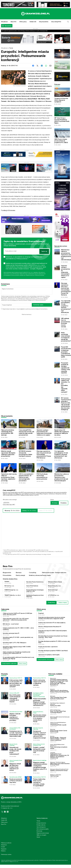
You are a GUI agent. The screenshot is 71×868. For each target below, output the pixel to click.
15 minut (55, 503)
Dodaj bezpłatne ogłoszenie (9, 663)
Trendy (11, 48)
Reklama (3, 851)
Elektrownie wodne (48, 573)
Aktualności (4, 48)
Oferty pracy (23, 22)
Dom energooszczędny (43, 829)
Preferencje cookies (6, 855)
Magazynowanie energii (43, 833)
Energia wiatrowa (61, 573)
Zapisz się (44, 251)
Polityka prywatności (6, 843)
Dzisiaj (29, 511)
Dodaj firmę (51, 603)
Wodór (38, 837)
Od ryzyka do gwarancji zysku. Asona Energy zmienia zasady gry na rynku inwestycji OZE (25, 31)
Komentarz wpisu (38, 305)
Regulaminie (29, 275)
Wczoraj (12, 511)
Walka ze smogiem (41, 835)
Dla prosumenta (44, 22)
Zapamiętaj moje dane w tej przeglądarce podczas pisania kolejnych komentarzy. (25, 309)
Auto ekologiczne (41, 827)
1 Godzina (63, 503)
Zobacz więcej (63, 603)
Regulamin (24, 296)
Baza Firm (14, 22)
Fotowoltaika (7, 575)
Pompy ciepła (46, 575)
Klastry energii (20, 575)
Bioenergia (39, 831)
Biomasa (19, 573)
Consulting (33, 573)
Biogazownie (7, 573)
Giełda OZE (33, 22)
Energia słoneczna (41, 823)
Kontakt (3, 847)
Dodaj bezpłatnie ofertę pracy (45, 659)
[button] (68, 22)
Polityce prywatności (40, 275)
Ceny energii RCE (56, 22)
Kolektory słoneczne (35, 575)
